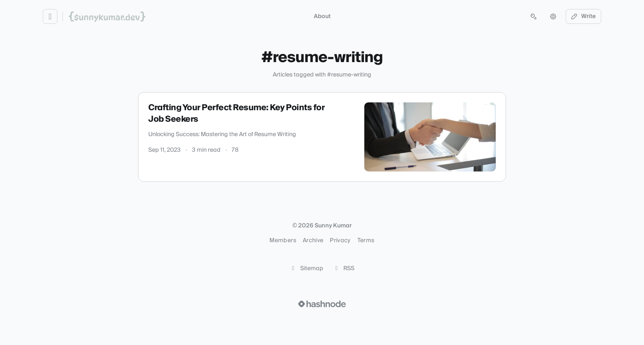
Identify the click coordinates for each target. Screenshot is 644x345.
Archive (313, 241)
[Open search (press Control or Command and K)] (534, 16)
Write (584, 16)
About (322, 16)
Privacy (340, 241)
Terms (366, 241)
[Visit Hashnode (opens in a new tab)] (322, 304)
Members (283, 241)
